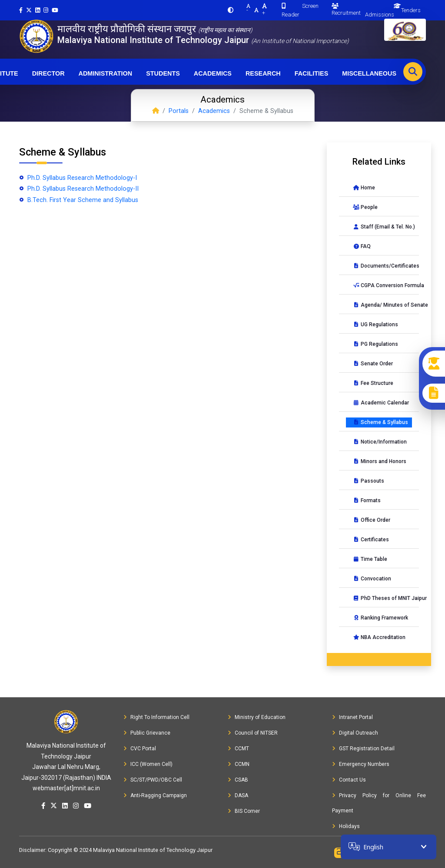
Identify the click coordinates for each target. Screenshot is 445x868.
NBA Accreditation (379, 637)
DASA (238, 795)
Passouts (369, 481)
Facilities (312, 73)
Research (263, 73)
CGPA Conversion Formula (382, 285)
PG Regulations (375, 344)
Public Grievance (147, 733)
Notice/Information (380, 442)
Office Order (372, 520)
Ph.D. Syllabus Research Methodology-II (82, 189)
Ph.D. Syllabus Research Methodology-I (81, 178)
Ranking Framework (380, 618)
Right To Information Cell (156, 717)
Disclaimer (32, 850)
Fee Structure (373, 383)
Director (48, 73)
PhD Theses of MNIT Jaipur (382, 598)
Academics (213, 73)
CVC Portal (140, 749)
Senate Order (373, 364)
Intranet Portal (352, 717)
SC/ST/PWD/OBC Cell (153, 780)
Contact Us (349, 780)
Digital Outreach (355, 733)
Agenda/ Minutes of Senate (382, 305)
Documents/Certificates (382, 266)
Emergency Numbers (361, 764)
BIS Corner (244, 811)
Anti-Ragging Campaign (155, 795)
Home (364, 188)
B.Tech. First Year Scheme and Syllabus (82, 200)
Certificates (371, 540)
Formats (367, 500)
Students (163, 73)
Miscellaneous (369, 73)
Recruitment (346, 10)
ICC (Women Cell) (148, 764)
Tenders (411, 10)
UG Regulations (375, 325)
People (365, 207)
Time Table (370, 559)
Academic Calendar (381, 403)
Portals (179, 111)
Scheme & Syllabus (380, 422)
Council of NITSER (253, 733)
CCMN (239, 764)
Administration (106, 73)
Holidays (346, 826)
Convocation (372, 579)
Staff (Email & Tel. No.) (382, 227)
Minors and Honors (380, 461)
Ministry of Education (257, 717)
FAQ (362, 246)
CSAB (238, 780)
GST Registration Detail (363, 749)
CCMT (238, 749)
